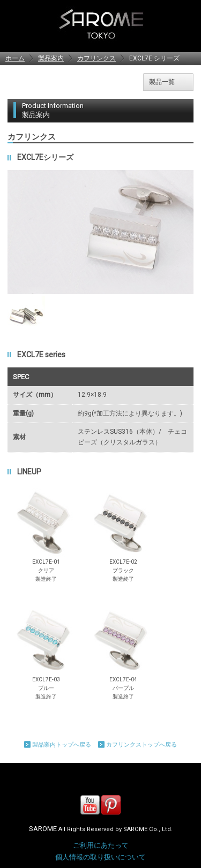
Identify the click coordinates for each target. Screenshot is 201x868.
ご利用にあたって (101, 845)
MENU (184, 24)
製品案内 (51, 58)
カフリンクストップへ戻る (142, 745)
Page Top (185, 779)
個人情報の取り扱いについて (100, 857)
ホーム (15, 58)
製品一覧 (162, 82)
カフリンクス (96, 58)
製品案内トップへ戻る (62, 745)
